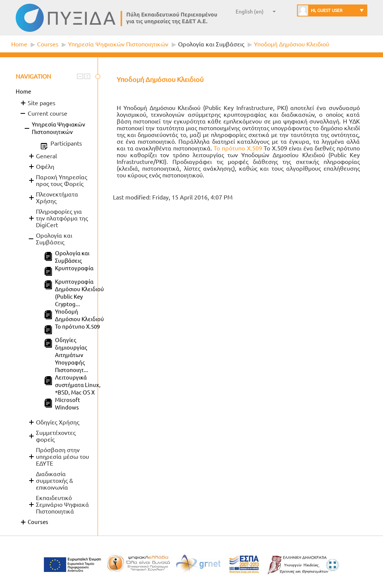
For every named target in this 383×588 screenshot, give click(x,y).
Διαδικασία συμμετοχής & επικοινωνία (55, 481)
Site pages (42, 103)
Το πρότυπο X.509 (238, 148)
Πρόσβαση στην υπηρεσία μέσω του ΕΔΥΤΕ (62, 457)
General (46, 156)
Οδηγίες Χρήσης (58, 422)
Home (19, 44)
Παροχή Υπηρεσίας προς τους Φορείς (62, 180)
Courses (48, 44)
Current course (48, 113)
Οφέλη (45, 167)
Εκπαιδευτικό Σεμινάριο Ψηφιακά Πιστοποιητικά (62, 505)
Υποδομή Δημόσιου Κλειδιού (292, 44)
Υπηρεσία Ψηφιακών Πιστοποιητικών (118, 44)
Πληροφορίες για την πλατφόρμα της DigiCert (62, 218)
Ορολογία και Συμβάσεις (211, 44)
